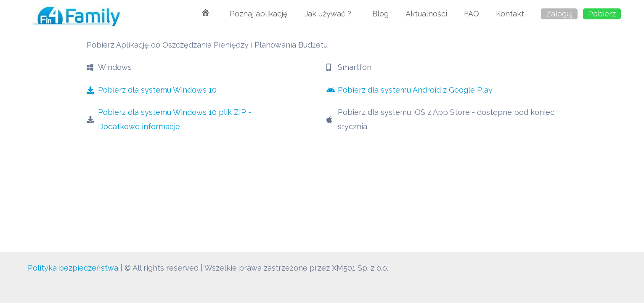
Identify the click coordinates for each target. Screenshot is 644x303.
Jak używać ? (330, 14)
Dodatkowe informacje (139, 126)
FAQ (472, 14)
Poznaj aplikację (259, 14)
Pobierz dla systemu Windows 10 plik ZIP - (175, 112)
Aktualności (426, 14)
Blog (380, 14)
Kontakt (510, 14)
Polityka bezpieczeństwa (73, 268)
